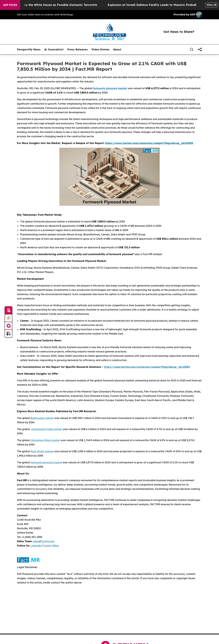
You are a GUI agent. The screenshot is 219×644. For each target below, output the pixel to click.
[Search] (192, 49)
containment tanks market (47, 429)
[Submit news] (8, 311)
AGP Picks (10, 5)
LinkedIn (36, 546)
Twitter (47, 546)
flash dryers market (42, 451)
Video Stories (100, 49)
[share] (200, 49)
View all (212, 5)
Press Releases (77, 49)
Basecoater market (42, 418)
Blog (56, 546)
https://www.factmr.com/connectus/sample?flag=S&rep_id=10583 (147, 367)
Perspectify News (29, 49)
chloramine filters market (45, 440)
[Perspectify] (8, 318)
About (117, 49)
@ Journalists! (54, 49)
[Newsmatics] (8, 334)
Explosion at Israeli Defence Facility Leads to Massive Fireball (168, 5)
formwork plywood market (110, 88)
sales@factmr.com (44, 541)
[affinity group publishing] (8, 326)
